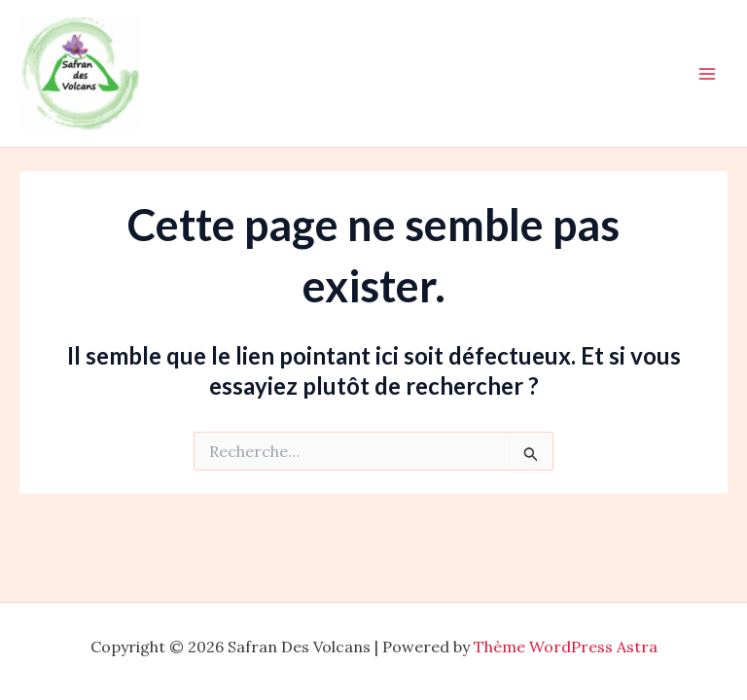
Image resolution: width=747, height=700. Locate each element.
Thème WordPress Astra (566, 647)
